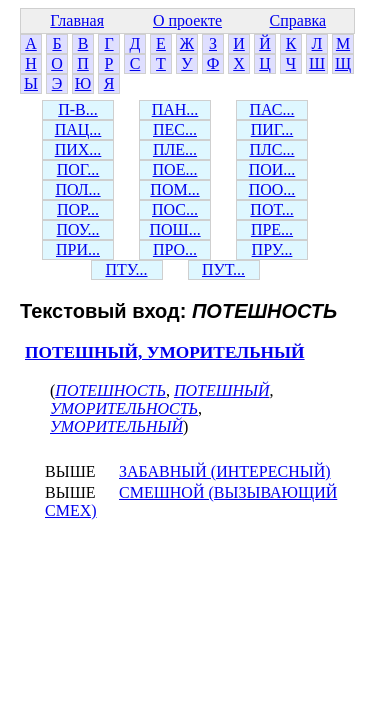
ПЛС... (271, 149)
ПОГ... (78, 169)
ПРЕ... (272, 229)
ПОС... (175, 209)
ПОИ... (272, 169)
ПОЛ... (77, 189)
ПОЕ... (175, 169)
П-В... (78, 109)
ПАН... (175, 109)
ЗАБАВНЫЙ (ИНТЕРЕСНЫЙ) (225, 471)
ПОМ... (174, 189)
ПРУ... (272, 249)
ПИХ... (78, 149)
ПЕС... (175, 129)
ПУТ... (223, 269)
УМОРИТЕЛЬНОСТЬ (124, 408)
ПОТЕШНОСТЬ (110, 390)
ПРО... (175, 249)
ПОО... (272, 189)
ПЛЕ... (175, 149)
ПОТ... (271, 209)
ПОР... (78, 209)
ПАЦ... (78, 129)
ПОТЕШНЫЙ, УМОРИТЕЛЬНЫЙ (165, 352)
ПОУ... (78, 229)
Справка (298, 20)
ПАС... (272, 109)
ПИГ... (272, 129)
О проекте (187, 20)
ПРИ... (78, 249)
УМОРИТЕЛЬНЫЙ (116, 426)
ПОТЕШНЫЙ (222, 390)
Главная (77, 20)
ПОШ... (174, 229)
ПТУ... (126, 269)
